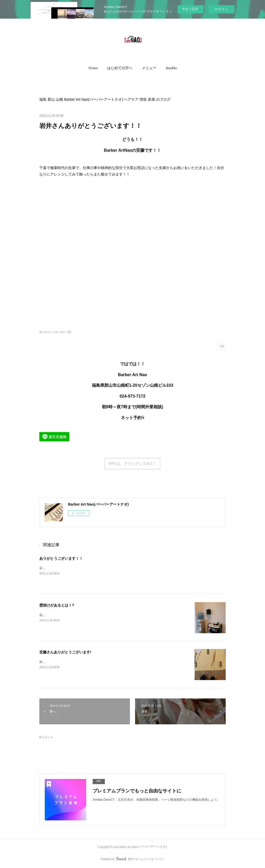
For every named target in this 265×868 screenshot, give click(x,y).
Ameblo (171, 68)
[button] (93, 68)
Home (93, 68)
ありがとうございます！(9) (55, 332)
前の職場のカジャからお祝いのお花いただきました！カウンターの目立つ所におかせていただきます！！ (112, 568)
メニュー (149, 68)
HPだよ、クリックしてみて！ (133, 463)
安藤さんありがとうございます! (65, 652)
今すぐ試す (190, 9)
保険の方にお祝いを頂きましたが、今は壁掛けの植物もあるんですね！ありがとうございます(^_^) (108, 615)
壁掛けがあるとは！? (57, 605)
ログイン (222, 9)
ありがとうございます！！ (61, 558)
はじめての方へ (120, 68)
